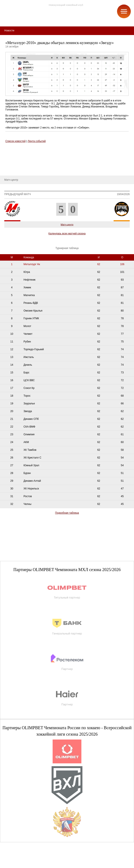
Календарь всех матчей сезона (67, 234)
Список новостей (15, 141)
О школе (8, 156)
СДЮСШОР (10, 150)
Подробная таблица (67, 513)
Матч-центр (67, 225)
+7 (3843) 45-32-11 (18, 865)
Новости (8, 169)
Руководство (11, 163)
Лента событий (37, 141)
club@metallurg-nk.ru (19, 860)
